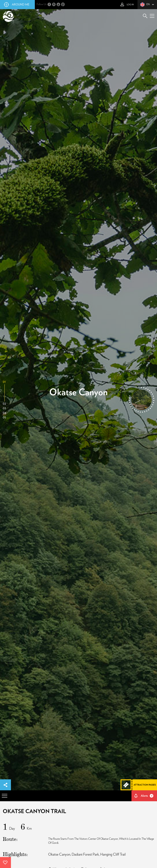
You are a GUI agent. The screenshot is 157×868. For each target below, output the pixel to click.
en (145, 5)
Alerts (147, 796)
